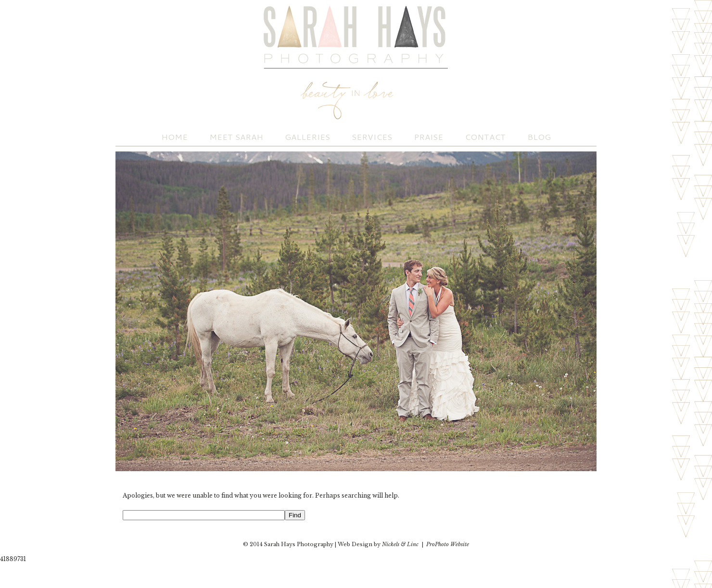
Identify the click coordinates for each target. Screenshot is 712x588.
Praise (428, 137)
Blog (539, 137)
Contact (485, 137)
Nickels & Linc (400, 544)
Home (174, 137)
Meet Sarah (236, 137)
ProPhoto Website (448, 544)
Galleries (307, 137)
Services (372, 137)
